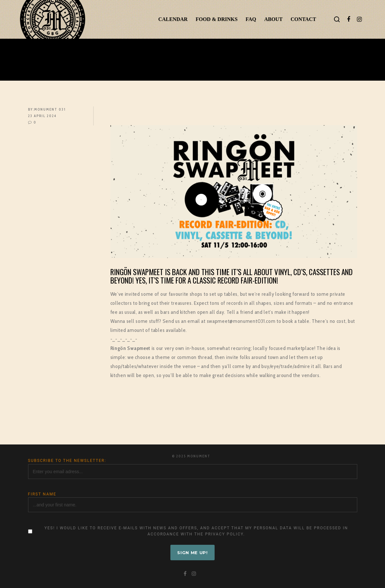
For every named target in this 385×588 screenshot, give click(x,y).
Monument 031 (50, 109)
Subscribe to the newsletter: (67, 461)
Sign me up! (192, 553)
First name (42, 494)
